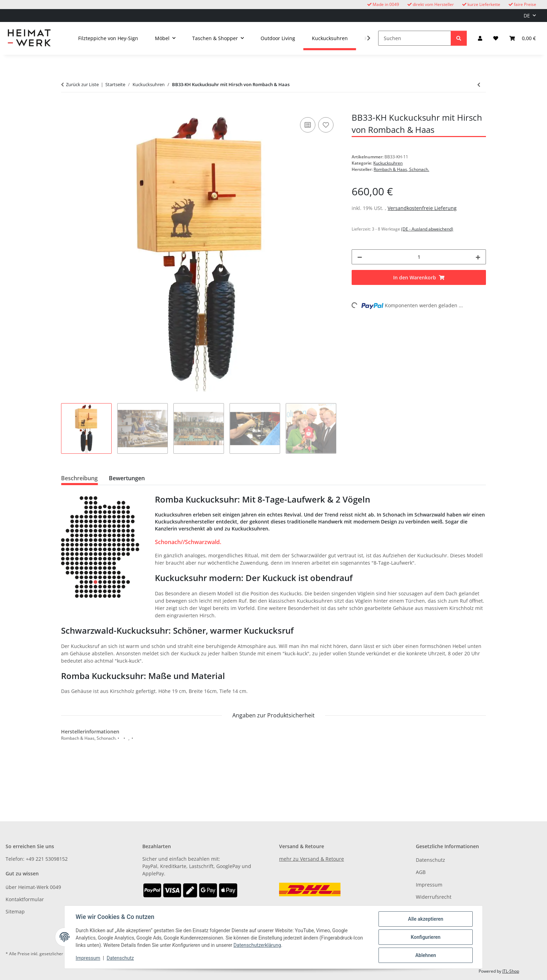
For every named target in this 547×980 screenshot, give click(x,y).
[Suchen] (415, 38)
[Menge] (419, 257)
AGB (421, 872)
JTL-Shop (511, 971)
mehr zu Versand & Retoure (312, 859)
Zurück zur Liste (82, 84)
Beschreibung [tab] (79, 478)
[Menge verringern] (360, 257)
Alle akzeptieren (425, 919)
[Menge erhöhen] (478, 257)
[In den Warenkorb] (67, 108)
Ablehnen (425, 955)
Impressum (88, 958)
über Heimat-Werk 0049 (33, 887)
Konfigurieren (425, 937)
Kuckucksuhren (388, 163)
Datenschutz (120, 958)
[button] (480, 38)
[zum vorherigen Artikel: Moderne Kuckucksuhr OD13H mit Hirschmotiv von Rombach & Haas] (479, 85)
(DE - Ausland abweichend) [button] (427, 229)
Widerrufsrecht (434, 897)
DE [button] (527, 16)
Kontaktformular (25, 899)
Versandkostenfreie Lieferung (422, 208)
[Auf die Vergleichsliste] (308, 125)
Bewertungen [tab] (127, 478)
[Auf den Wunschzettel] (326, 125)
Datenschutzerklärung (257, 945)
